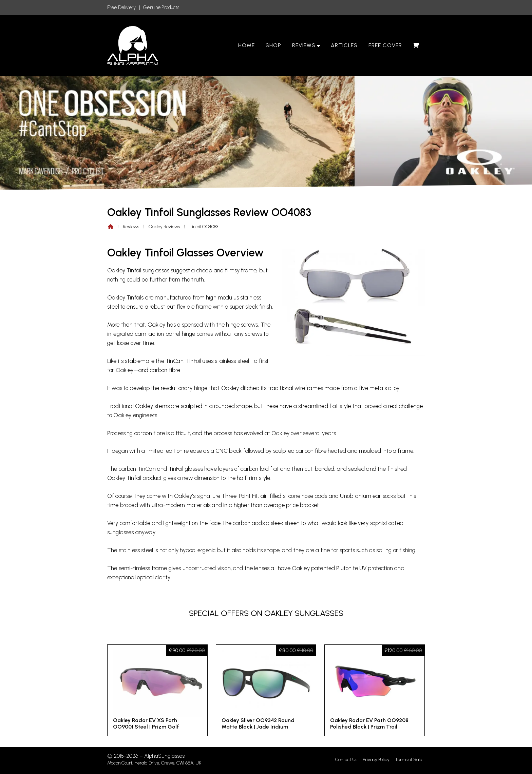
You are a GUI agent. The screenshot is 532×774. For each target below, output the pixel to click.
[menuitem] (416, 45)
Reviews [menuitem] (304, 45)
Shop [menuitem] (273, 45)
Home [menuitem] (246, 45)
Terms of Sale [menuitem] (408, 760)
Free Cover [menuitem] (385, 45)
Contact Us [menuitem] (346, 760)
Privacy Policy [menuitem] (376, 760)
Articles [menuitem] (344, 45)
